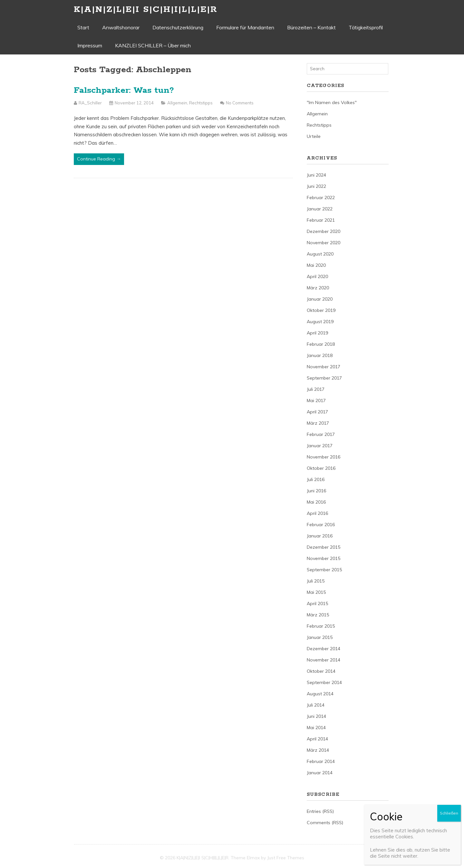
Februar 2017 (321, 434)
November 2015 (324, 558)
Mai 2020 (316, 265)
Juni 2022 (316, 186)
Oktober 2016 (321, 468)
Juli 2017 (316, 389)
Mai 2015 (316, 592)
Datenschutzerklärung (178, 27)
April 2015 (317, 603)
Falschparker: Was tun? (124, 90)
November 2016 (324, 457)
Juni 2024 (316, 175)
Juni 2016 (316, 491)
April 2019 (317, 333)
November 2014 (324, 660)
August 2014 (320, 694)
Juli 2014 (316, 705)
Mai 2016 (316, 502)
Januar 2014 (320, 773)
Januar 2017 (320, 446)
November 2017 (324, 367)
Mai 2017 (316, 400)
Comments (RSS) (325, 823)
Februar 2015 (321, 626)
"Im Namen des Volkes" (332, 102)
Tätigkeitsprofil (366, 27)
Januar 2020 (320, 299)
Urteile (314, 136)
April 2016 (317, 513)
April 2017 (317, 412)
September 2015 (324, 570)
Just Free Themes (286, 858)
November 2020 (324, 243)
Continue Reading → (99, 159)
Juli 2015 (316, 581)
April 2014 (317, 739)
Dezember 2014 (324, 649)
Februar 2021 (321, 220)
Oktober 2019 (321, 310)
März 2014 (318, 750)
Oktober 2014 (321, 671)
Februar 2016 (321, 525)
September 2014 (324, 682)
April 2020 (317, 276)
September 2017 (324, 378)
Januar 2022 (320, 209)
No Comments (240, 103)
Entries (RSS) (320, 811)
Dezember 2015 (324, 547)
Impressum (90, 45)
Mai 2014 (316, 728)
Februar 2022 (321, 198)
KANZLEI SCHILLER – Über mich (153, 45)
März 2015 (318, 615)
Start (83, 27)
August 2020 (320, 254)
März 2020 (318, 288)
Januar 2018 (320, 355)
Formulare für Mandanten (245, 27)
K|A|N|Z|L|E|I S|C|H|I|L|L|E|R (146, 10)
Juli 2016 (316, 479)
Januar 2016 (320, 536)
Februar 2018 (321, 344)
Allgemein (177, 103)
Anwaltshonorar (121, 27)
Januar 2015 (320, 637)
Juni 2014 (316, 716)
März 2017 (318, 423)
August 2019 (320, 322)
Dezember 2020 (324, 231)
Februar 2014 (321, 761)
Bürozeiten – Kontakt (311, 27)
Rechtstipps (201, 103)
